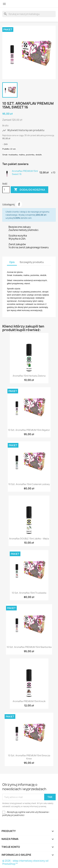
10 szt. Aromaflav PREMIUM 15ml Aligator (29, 430)
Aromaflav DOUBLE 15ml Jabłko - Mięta (29, 539)
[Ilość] (6, 190)
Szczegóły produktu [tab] (32, 262)
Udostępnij (19, 204)
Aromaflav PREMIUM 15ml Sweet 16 (25, 173)
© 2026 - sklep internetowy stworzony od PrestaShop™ (25, 862)
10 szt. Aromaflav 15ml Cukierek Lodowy (29, 484)
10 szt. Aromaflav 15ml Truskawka (29, 593)
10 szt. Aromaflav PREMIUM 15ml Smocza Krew (29, 757)
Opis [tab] (12, 262)
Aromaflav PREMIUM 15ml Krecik (29, 701)
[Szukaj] (29, 14)
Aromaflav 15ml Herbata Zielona (29, 376)
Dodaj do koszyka (29, 190)
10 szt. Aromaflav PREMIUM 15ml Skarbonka (29, 647)
